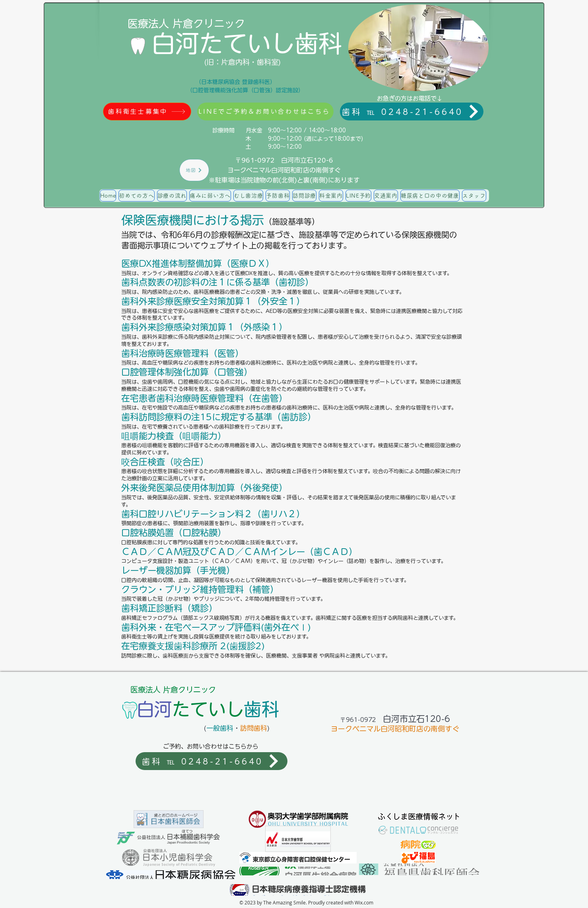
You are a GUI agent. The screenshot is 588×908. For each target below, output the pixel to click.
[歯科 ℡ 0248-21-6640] (412, 112)
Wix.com (364, 902)
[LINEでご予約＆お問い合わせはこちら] (265, 112)
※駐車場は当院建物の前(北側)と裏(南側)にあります (284, 180)
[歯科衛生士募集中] (147, 112)
